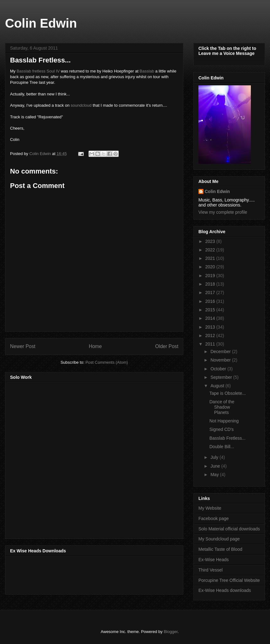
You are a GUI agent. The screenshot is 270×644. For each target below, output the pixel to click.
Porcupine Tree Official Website (229, 580)
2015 (211, 310)
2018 (211, 284)
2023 (211, 241)
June (216, 466)
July (215, 457)
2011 (211, 344)
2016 (211, 301)
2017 (211, 292)
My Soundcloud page (219, 539)
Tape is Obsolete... (228, 393)
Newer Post (23, 346)
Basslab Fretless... (227, 438)
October (219, 369)
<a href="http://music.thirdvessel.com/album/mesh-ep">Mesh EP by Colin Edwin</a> (65, 459)
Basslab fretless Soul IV (38, 71)
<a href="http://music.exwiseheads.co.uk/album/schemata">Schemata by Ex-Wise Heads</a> (73, 574)
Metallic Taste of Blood (220, 549)
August (218, 386)
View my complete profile (223, 212)
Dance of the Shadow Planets (222, 407)
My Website (210, 508)
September (222, 377)
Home (95, 346)
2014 (211, 318)
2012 (211, 335)
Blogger (170, 632)
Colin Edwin (41, 23)
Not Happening (224, 421)
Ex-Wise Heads (213, 560)
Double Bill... (222, 447)
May (215, 475)
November (221, 360)
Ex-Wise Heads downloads (225, 590)
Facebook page (214, 518)
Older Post (167, 346)
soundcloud (80, 105)
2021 (211, 258)
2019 (211, 276)
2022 (211, 250)
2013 (211, 327)
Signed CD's (221, 429)
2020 (211, 267)
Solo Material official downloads (229, 529)
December (221, 352)
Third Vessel (211, 570)
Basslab (147, 71)
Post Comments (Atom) (107, 362)
